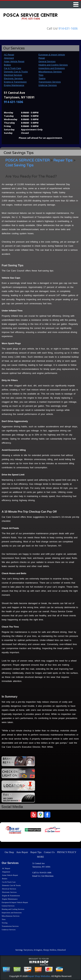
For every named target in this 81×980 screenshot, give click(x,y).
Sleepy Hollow (50, 950)
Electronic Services (13, 78)
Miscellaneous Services (50, 72)
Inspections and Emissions (52, 68)
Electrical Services (13, 75)
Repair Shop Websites (39, 976)
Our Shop (9, 852)
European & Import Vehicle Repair (15, 902)
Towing (42, 78)
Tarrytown (28, 950)
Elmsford (62, 950)
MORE (40, 857)
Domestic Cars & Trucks (16, 72)
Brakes (7, 65)
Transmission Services (50, 82)
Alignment (9, 58)
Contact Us (49, 852)
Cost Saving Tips (19, 165)
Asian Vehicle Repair (14, 61)
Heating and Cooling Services (53, 65)
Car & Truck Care (12, 68)
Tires (41, 75)
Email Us (36, 876)
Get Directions (48, 876)
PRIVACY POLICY (67, 852)
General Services (47, 61)
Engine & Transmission (15, 82)
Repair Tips (63, 160)
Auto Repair (22, 852)
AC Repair (9, 55)
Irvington (38, 950)
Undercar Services (48, 85)
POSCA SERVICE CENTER (27, 160)
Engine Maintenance (14, 85)
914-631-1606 (68, 28)
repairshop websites (39, 963)
